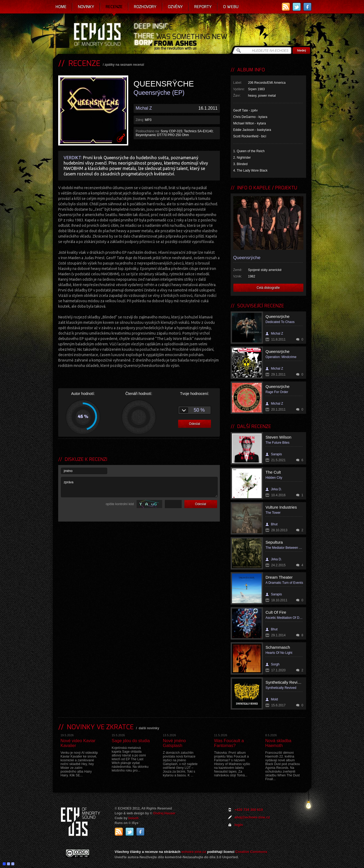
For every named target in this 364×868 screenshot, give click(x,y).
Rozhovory (145, 7)
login (239, 825)
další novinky (149, 728)
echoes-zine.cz (194, 852)
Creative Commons (251, 852)
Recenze (114, 7)
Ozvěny (175, 7)
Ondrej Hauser (164, 813)
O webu (231, 7)
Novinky (86, 7)
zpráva (139, 487)
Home (61, 7)
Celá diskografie (268, 288)
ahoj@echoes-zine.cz (252, 817)
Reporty (203, 7)
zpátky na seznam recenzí (124, 65)
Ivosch (133, 818)
